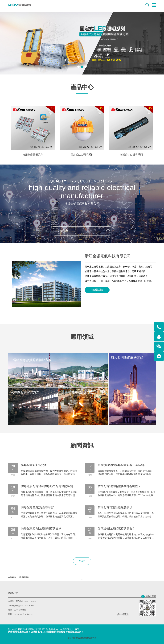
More (82, 561)
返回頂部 (149, 597)
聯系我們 (13, 593)
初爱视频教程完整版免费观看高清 (82, 638)
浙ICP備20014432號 (71, 629)
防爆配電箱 (24, 577)
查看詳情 (97, 290)
